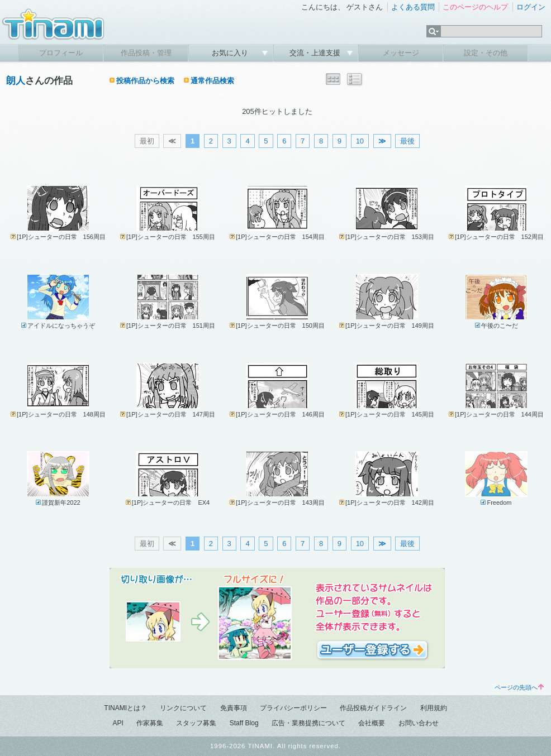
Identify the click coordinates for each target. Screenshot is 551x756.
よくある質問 (413, 7)
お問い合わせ (419, 723)
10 (360, 141)
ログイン (531, 7)
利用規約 (434, 708)
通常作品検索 (212, 81)
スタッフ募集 (196, 723)
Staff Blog (244, 723)
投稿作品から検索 (145, 81)
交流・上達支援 (316, 53)
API (118, 723)
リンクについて (183, 708)
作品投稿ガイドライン (373, 708)
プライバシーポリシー (293, 708)
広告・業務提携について (308, 723)
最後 (407, 141)
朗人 (16, 81)
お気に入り (231, 53)
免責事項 (234, 708)
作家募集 (150, 723)
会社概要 (372, 723)
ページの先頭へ (519, 687)
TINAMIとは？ (125, 708)
